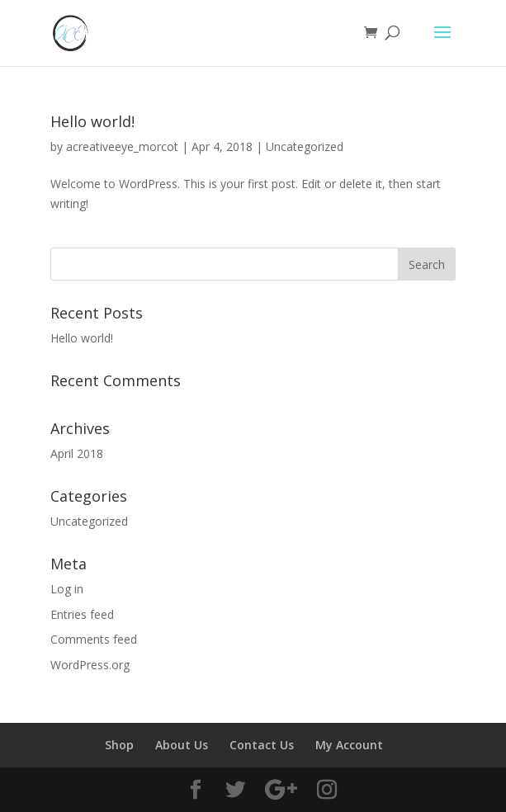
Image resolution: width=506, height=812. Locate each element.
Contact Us (262, 745)
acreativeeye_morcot (122, 146)
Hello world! (92, 121)
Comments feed (94, 639)
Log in (67, 589)
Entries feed (82, 614)
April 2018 (77, 453)
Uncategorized (305, 146)
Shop (119, 745)
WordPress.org (90, 665)
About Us (182, 745)
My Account (349, 745)
